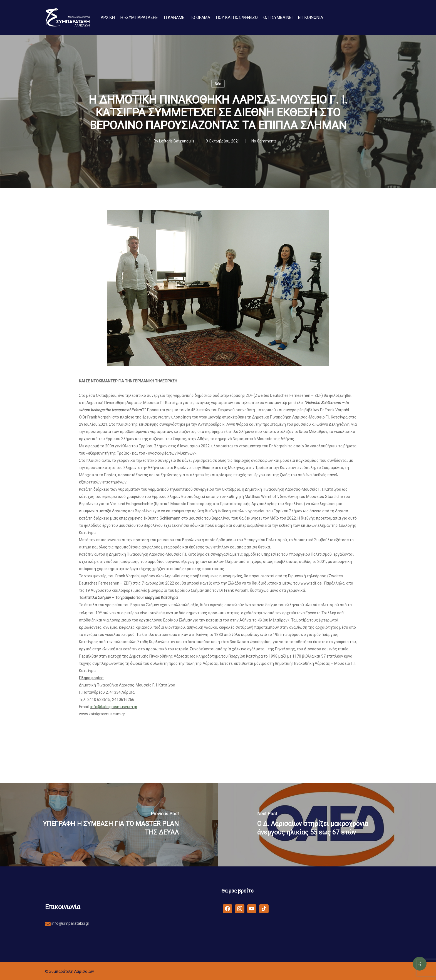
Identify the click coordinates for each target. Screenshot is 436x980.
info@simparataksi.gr (70, 923)
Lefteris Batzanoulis (177, 141)
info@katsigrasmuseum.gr (114, 707)
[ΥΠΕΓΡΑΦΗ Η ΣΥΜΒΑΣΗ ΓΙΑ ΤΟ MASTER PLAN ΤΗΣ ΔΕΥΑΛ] (109, 825)
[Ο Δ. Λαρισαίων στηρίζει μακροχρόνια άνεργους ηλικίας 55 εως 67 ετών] (327, 825)
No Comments (264, 141)
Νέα (218, 84)
